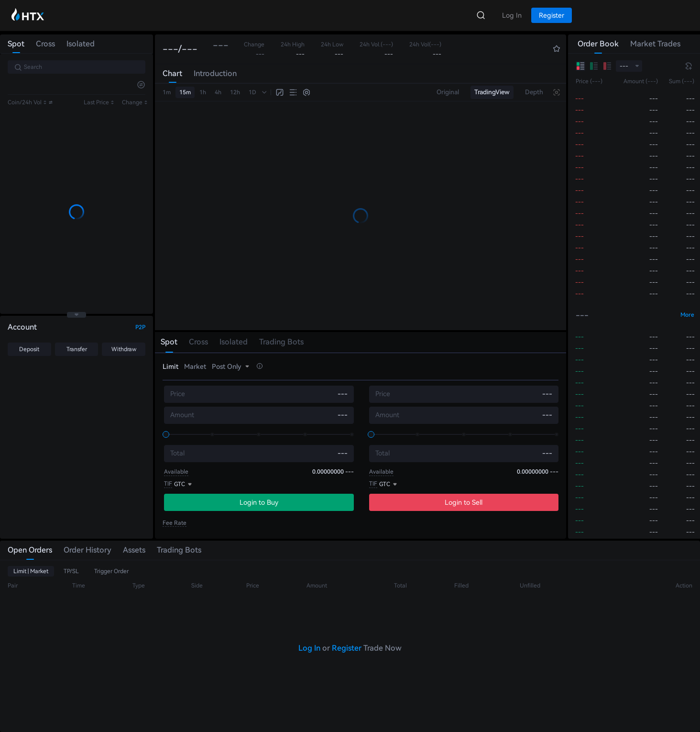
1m (167, 92)
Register (347, 648)
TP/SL (71, 571)
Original (448, 92)
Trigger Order (111, 571)
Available (176, 472)
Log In (309, 648)
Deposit (29, 349)
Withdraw (124, 349)
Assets (134, 550)
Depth (534, 92)
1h (203, 92)
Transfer (77, 349)
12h (235, 92)
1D (252, 92)
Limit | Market (31, 571)
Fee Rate (175, 523)
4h (218, 92)
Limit (170, 366)
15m (185, 92)
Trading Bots (179, 550)
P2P (140, 327)
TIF (168, 484)
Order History (87, 550)
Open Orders (30, 550)
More (687, 315)
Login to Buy (259, 502)
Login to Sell (464, 502)
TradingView (492, 92)
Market (195, 366)
